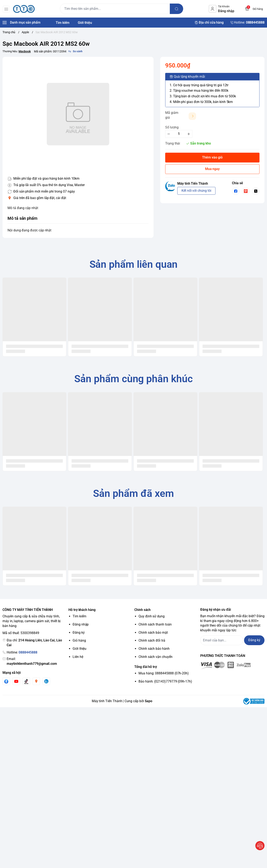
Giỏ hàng (79, 640)
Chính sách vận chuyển (156, 657)
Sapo (149, 701)
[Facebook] (6, 681)
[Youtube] (16, 681)
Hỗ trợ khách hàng (82, 610)
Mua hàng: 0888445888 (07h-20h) (164, 673)
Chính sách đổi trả (152, 640)
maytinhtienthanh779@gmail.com (32, 664)
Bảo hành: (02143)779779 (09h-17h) (165, 681)
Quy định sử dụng (152, 616)
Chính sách (142, 610)
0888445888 (28, 652)
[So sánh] (75, 51)
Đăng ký (79, 633)
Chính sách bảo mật (153, 633)
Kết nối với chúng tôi (196, 191)
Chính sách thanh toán (155, 624)
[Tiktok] (26, 681)
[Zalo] (46, 681)
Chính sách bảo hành (154, 649)
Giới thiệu (79, 649)
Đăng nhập (81, 624)
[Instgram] (36, 681)
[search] (177, 9)
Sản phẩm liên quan (134, 264)
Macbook (25, 51)
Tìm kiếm (79, 616)
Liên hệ (78, 657)
